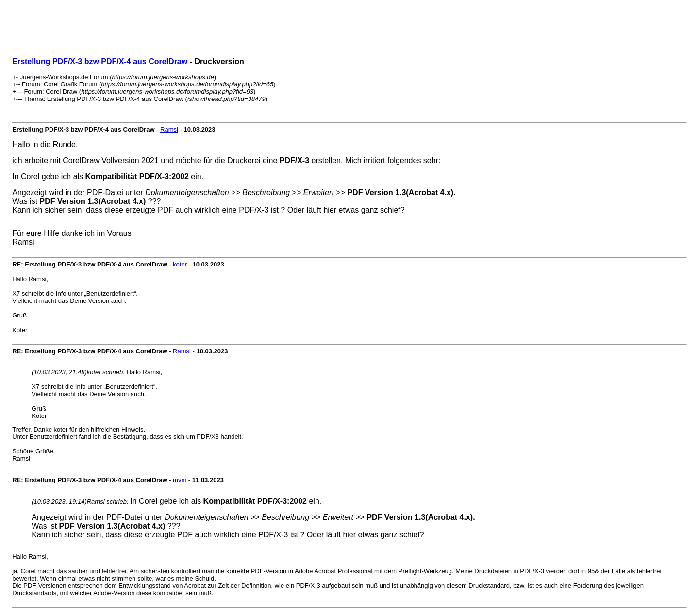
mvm (180, 480)
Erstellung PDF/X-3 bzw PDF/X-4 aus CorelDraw (100, 61)
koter (180, 264)
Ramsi (169, 129)
